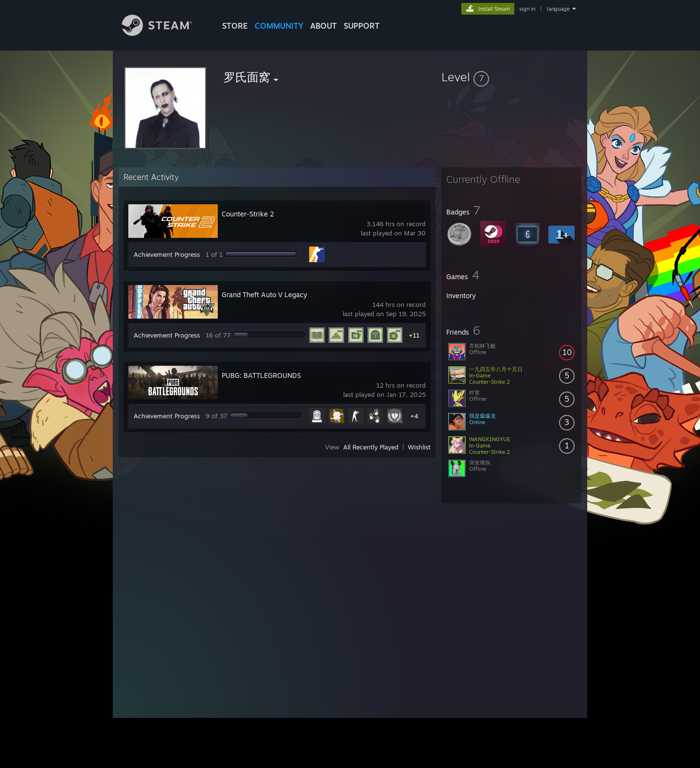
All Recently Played (371, 447)
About (324, 26)
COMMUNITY (279, 26)
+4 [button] (414, 416)
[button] (511, 77)
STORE (235, 26)
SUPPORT (362, 26)
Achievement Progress (167, 254)
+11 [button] (414, 335)
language (558, 9)
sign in (527, 9)
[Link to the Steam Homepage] (164, 33)
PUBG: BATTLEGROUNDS (261, 375)
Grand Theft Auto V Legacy (264, 295)
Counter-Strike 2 (248, 214)
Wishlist (419, 447)
